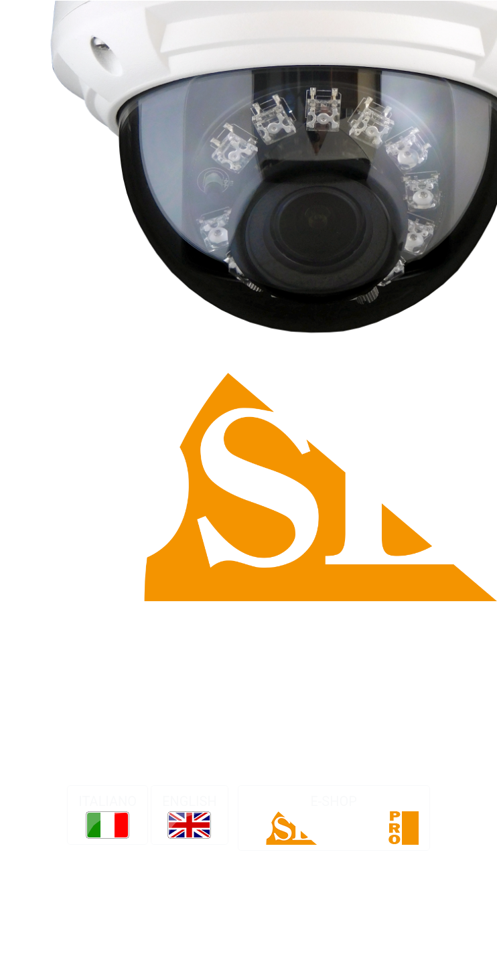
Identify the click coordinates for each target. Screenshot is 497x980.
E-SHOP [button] (334, 819)
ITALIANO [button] (108, 816)
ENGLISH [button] (190, 816)
